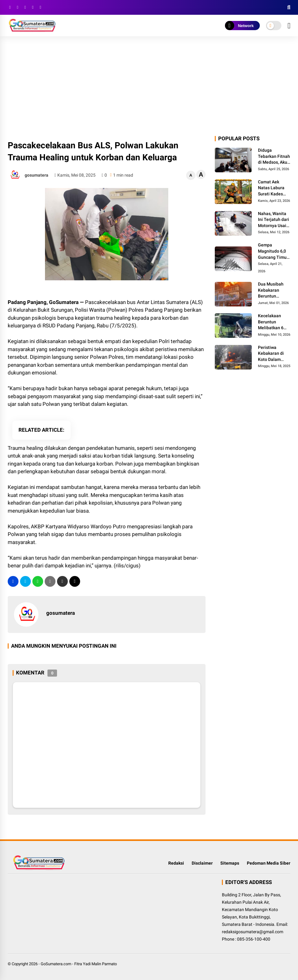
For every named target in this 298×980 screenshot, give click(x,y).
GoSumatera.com (56, 964)
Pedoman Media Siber (269, 863)
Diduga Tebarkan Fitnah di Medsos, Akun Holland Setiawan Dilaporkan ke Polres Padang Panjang (274, 157)
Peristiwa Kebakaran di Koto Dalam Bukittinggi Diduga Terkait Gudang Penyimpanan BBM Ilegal (272, 354)
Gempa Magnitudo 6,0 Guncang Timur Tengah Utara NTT (273, 251)
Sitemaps (230, 863)
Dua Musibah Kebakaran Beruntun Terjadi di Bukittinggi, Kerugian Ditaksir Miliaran (274, 290)
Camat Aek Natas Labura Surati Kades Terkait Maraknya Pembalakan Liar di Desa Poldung (271, 188)
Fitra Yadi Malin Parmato (96, 964)
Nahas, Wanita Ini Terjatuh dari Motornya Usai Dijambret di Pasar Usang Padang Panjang (274, 220)
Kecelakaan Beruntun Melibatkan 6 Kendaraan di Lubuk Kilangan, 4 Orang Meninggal (274, 322)
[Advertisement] (149, 89)
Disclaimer (202, 863)
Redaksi (176, 863)
